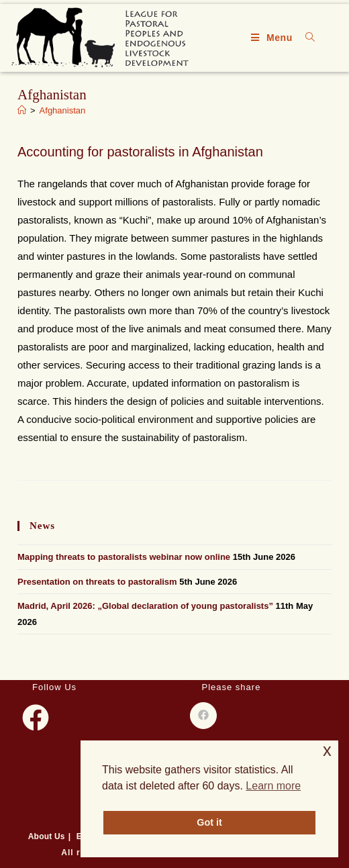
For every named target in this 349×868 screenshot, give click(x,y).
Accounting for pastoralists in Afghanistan (140, 152)
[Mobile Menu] (273, 38)
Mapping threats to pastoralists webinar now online (124, 557)
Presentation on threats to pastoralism (97, 582)
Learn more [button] (273, 786)
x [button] (327, 750)
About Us (47, 836)
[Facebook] (36, 718)
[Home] (22, 110)
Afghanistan (63, 110)
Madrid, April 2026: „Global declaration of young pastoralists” (145, 606)
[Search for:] (305, 38)
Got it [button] (209, 822)
